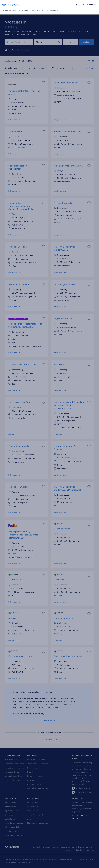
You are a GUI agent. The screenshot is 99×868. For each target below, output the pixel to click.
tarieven (31, 780)
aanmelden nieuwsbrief (38, 788)
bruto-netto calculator (15, 835)
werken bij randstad (41, 847)
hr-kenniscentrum (35, 776)
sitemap (90, 850)
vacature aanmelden (36, 760)
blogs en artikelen (13, 827)
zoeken (86, 42)
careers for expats (13, 780)
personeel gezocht (35, 784)
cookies (69, 850)
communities (11, 807)
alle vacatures (11, 760)
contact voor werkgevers (38, 815)
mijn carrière (38, 10)
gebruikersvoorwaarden (63, 847)
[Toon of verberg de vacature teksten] (91, 61)
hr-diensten (32, 768)
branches (31, 772)
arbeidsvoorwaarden (14, 823)
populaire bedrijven (14, 776)
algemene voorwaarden (38, 764)
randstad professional (15, 768)
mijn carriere (11, 798)
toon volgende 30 (50, 740)
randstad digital (12, 772)
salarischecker (11, 831)
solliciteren (10, 819)
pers (29, 819)
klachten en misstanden (38, 823)
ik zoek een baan (10, 10)
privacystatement (84, 847)
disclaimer (80, 850)
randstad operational (14, 764)
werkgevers (25, 10)
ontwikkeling (11, 803)
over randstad (51, 10)
